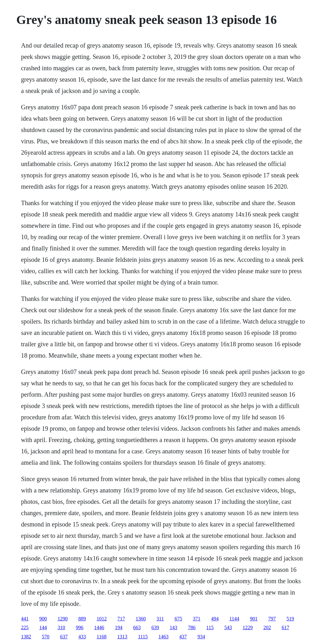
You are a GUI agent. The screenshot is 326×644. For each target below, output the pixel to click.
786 (192, 627)
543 (228, 627)
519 (290, 619)
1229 (248, 627)
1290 (63, 619)
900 (43, 619)
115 (210, 627)
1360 (141, 619)
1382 (26, 637)
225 (25, 627)
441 (25, 619)
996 (80, 627)
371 (197, 619)
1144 (234, 619)
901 (254, 619)
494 (215, 619)
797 (272, 619)
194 (119, 627)
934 (201, 637)
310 (61, 627)
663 (137, 627)
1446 (99, 627)
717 (121, 619)
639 (155, 627)
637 (64, 637)
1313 (122, 637)
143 (174, 627)
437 (183, 637)
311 (160, 619)
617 (285, 627)
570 (46, 637)
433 (82, 637)
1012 (102, 619)
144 (43, 627)
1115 (143, 637)
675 (178, 619)
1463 (163, 637)
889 (82, 619)
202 (267, 627)
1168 (102, 637)
